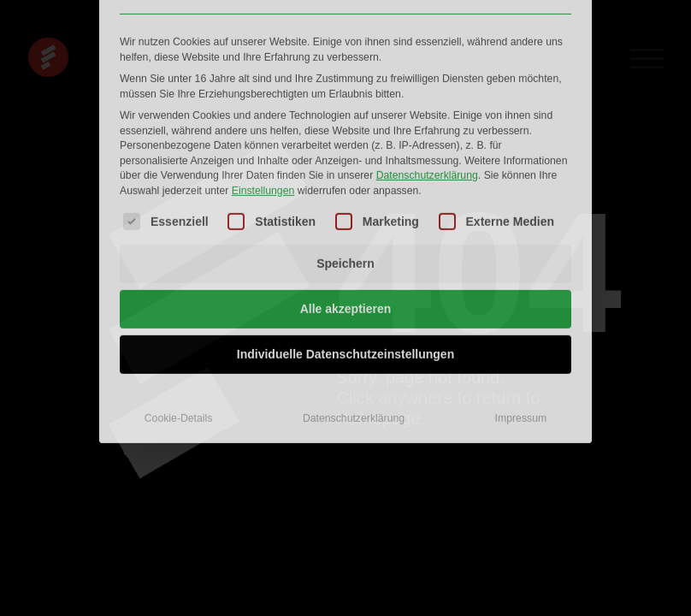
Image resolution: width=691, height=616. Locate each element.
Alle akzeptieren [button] (346, 186)
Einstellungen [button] (263, 67)
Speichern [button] (345, 140)
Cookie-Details (179, 295)
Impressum (521, 295)
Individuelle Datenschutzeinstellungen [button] (345, 231)
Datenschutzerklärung (427, 52)
